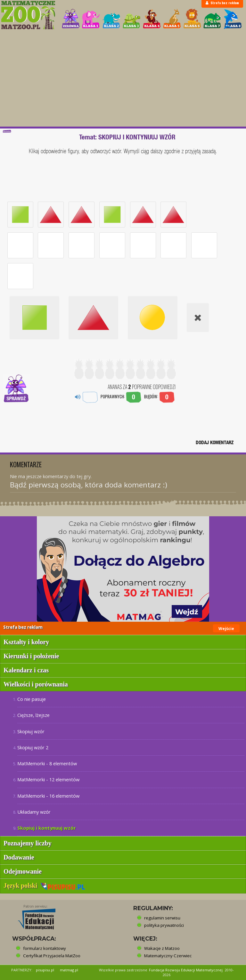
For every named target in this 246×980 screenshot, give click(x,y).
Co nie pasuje (32, 699)
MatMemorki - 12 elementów (48, 779)
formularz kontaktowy (45, 948)
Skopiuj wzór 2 (33, 747)
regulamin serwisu (162, 918)
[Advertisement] (123, 79)
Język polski (44, 885)
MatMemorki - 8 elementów (47, 763)
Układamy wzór (34, 812)
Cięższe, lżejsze (33, 715)
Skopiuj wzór (31, 731)
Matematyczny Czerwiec (168, 956)
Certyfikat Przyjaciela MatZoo (52, 956)
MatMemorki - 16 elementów (48, 796)
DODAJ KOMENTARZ (215, 442)
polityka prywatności (164, 925)
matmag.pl (69, 970)
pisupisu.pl (45, 970)
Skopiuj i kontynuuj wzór (47, 828)
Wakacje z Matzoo (162, 948)
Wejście (226, 629)
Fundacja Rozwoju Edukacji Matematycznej (186, 970)
